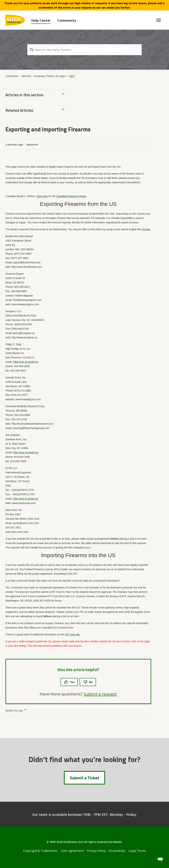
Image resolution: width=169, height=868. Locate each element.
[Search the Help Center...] (84, 50)
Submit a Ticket (84, 778)
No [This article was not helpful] (88, 682)
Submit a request (100, 694)
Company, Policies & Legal (49, 76)
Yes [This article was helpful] (69, 682)
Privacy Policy (96, 851)
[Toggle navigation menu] (157, 20)
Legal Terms (137, 851)
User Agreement (72, 851)
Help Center (41, 20)
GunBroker (12, 76)
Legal (71, 76)
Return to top (16, 710)
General (26, 76)
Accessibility (117, 851)
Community (67, 20)
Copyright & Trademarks (40, 851)
